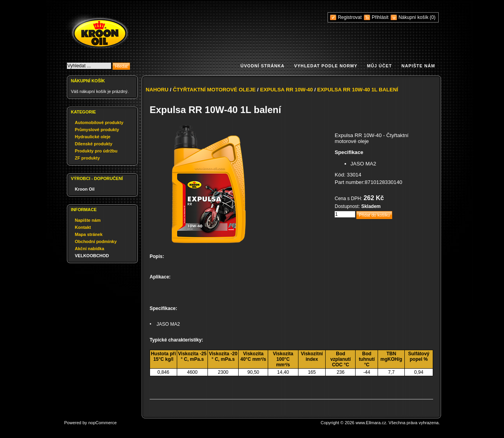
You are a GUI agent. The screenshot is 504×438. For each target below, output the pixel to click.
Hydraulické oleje (93, 137)
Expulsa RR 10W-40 (286, 90)
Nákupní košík (414, 17)
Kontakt (83, 227)
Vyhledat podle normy (326, 66)
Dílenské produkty (94, 144)
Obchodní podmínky (96, 241)
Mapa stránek (89, 234)
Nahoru (157, 90)
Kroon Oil (85, 189)
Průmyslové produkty (97, 130)
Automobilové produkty (99, 122)
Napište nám (418, 66)
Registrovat (350, 17)
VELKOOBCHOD (92, 256)
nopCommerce (102, 423)
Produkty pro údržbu (96, 151)
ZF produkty (87, 158)
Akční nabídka (90, 249)
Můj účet (379, 66)
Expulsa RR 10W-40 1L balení (358, 90)
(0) (433, 17)
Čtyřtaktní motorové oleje (214, 90)
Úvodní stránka (263, 66)
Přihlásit (380, 17)
